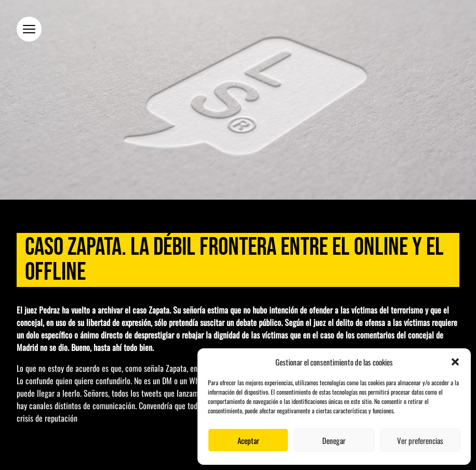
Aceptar (248, 440)
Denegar (334, 440)
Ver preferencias (420, 440)
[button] (455, 362)
